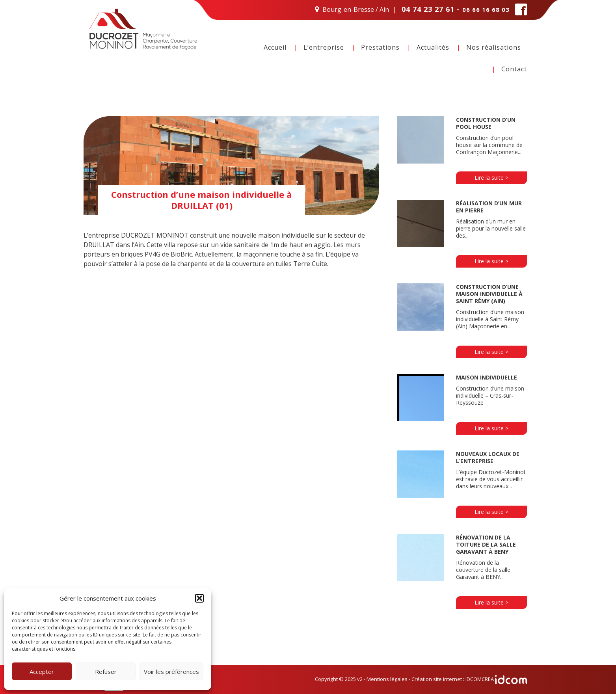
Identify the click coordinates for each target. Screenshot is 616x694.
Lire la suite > (491, 178)
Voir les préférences (171, 672)
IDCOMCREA (496, 679)
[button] (199, 598)
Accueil (275, 47)
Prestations (380, 47)
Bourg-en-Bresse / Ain (356, 9)
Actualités (433, 47)
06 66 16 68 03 (486, 9)
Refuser (106, 672)
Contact (514, 69)
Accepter (42, 672)
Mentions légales (387, 679)
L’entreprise (324, 47)
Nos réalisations (494, 47)
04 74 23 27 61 (428, 9)
